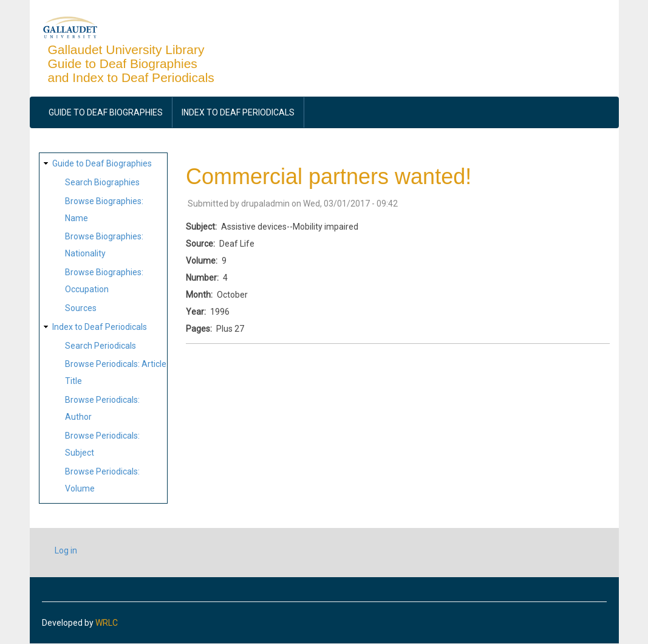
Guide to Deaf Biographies (106, 112)
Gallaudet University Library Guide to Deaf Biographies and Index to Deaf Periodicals (131, 63)
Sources (81, 308)
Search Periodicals (101, 346)
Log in (66, 550)
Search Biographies (102, 182)
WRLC (107, 623)
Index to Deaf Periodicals (238, 112)
